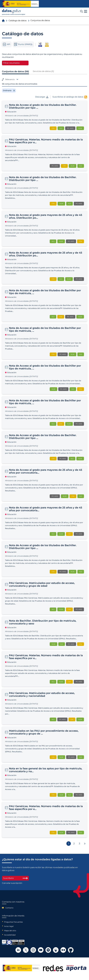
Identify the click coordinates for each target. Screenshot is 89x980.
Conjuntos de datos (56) (15, 71)
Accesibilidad (10, 935)
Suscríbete (15, 878)
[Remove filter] (9, 90)
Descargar (42, 97)
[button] (86, 11)
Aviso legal (9, 926)
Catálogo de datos (18, 21)
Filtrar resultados (11, 63)
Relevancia (10, 79)
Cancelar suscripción (12, 883)
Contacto (9, 908)
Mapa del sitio (10, 931)
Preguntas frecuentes (13, 922)
